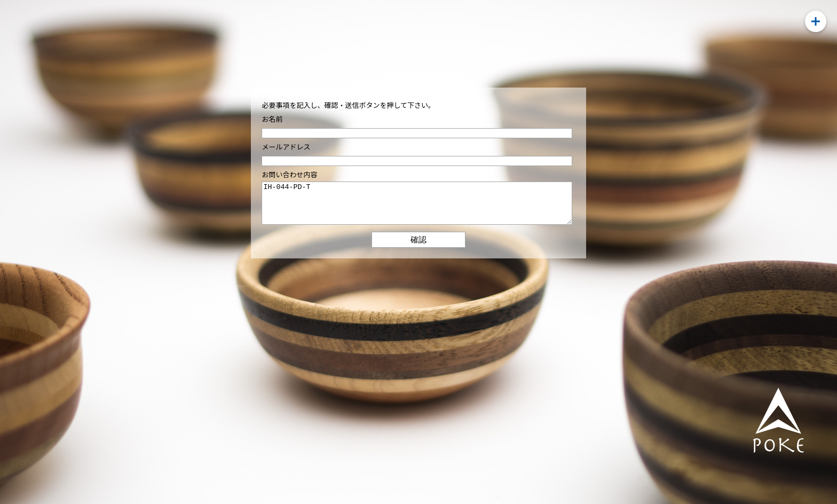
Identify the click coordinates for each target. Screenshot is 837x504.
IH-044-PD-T (417, 207)
